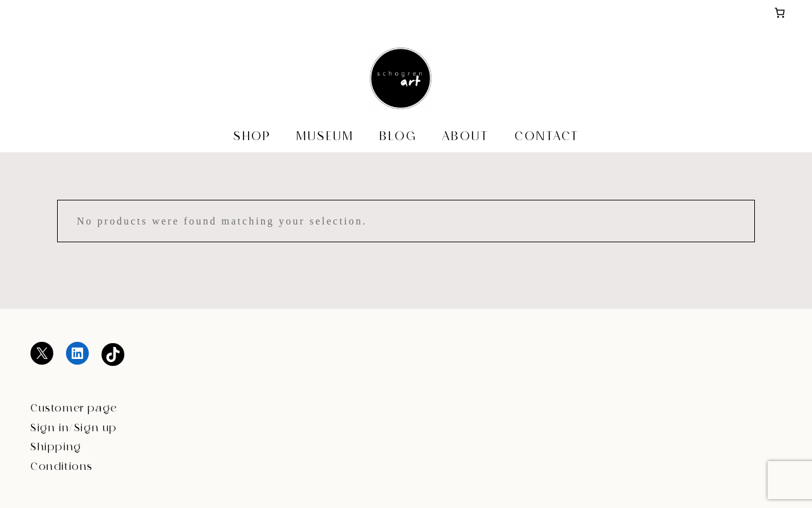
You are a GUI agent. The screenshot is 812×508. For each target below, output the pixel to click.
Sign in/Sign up (74, 428)
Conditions (62, 467)
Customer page (74, 409)
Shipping (56, 447)
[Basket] (780, 13)
